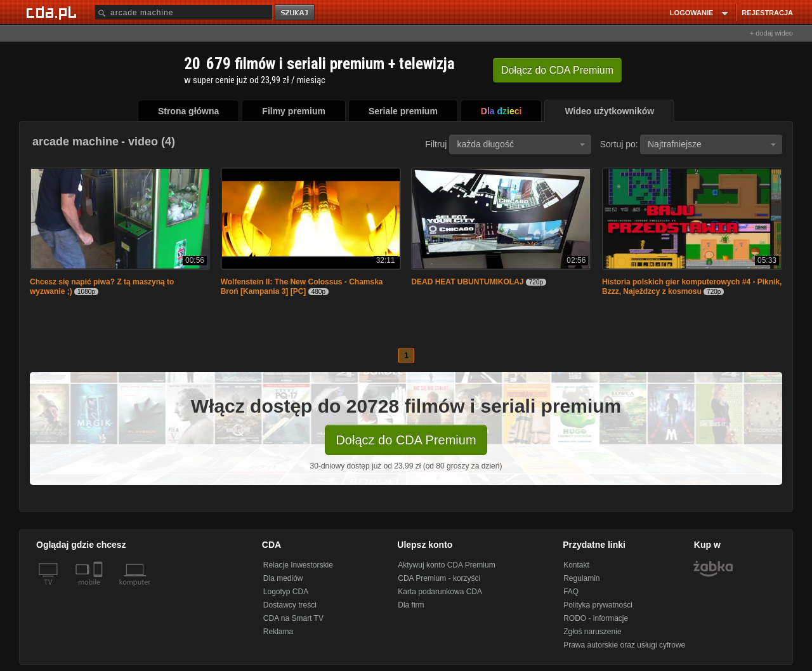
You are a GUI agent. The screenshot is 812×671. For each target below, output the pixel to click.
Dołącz (557, 70)
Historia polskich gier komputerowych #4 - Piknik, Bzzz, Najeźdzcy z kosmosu (692, 287)
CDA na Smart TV (293, 618)
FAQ (571, 592)
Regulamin (581, 578)
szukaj (296, 13)
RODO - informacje (596, 618)
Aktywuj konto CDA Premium (446, 565)
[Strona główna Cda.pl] (53, 12)
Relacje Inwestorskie (298, 565)
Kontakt (576, 565)
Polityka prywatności (598, 605)
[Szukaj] (183, 12)
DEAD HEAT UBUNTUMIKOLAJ (467, 282)
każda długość (521, 144)
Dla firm (411, 605)
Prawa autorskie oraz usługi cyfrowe (624, 645)
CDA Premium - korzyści (439, 578)
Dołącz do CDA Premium (406, 440)
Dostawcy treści (290, 605)
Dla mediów (283, 578)
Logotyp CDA (286, 592)
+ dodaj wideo (771, 33)
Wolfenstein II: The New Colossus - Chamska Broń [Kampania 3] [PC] (302, 287)
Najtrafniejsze (712, 144)
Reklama (278, 632)
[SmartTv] (99, 590)
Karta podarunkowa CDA (440, 592)
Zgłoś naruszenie (592, 632)
